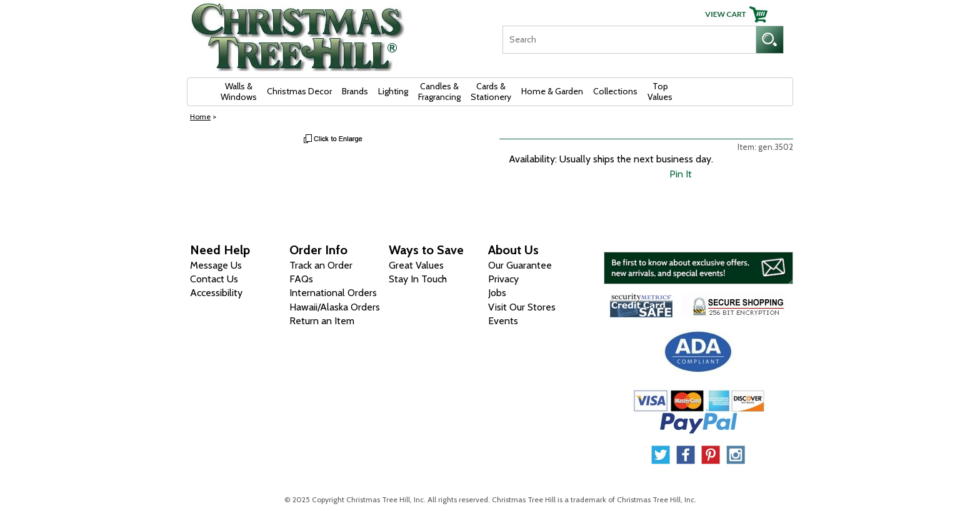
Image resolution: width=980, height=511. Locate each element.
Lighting (393, 91)
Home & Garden (552, 91)
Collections (615, 91)
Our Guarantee (520, 265)
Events (503, 321)
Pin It (681, 174)
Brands (355, 91)
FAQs (301, 279)
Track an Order (321, 265)
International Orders (333, 293)
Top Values (660, 92)
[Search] (629, 40)
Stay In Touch (418, 279)
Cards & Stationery (491, 92)
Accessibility (216, 293)
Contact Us (214, 279)
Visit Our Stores (522, 307)
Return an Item (322, 321)
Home (200, 117)
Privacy (503, 279)
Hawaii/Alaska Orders (335, 307)
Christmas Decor (299, 91)
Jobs (497, 293)
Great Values (416, 265)
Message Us (216, 265)
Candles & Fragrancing (439, 92)
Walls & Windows (239, 92)
